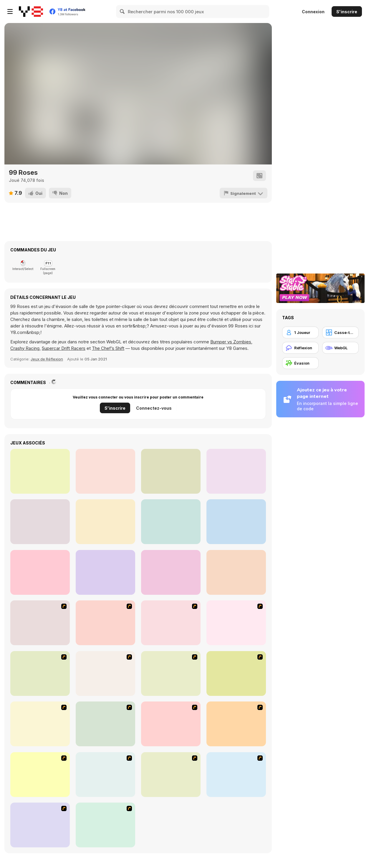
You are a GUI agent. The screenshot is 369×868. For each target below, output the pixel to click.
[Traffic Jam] (236, 724)
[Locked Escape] (40, 572)
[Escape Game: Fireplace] (171, 471)
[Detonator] (40, 623)
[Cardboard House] (236, 572)
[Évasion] (300, 363)
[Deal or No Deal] (171, 724)
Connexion (313, 12)
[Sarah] (105, 471)
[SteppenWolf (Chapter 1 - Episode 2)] (171, 775)
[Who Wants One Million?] (236, 623)
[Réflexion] (300, 348)
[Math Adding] (105, 623)
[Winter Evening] (171, 572)
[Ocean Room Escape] (236, 522)
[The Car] (105, 724)
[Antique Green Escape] (40, 522)
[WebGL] (340, 348)
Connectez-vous (154, 408)
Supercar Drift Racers (64, 348)
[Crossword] (40, 673)
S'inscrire (347, 12)
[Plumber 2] (236, 673)
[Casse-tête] (340, 332)
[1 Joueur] (300, 332)
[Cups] (40, 724)
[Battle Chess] (171, 623)
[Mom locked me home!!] (105, 572)
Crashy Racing (25, 348)
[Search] (123, 11)
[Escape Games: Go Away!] (236, 471)
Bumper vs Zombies (231, 342)
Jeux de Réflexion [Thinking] (47, 359)
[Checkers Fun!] (40, 775)
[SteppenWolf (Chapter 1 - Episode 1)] (105, 775)
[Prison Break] (105, 673)
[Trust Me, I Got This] (171, 522)
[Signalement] (244, 193)
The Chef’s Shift (108, 348)
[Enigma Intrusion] (105, 522)
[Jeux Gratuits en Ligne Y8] (31, 11)
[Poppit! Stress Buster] (236, 775)
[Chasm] (171, 673)
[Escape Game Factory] (40, 471)
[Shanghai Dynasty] (105, 825)
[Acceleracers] (40, 825)
